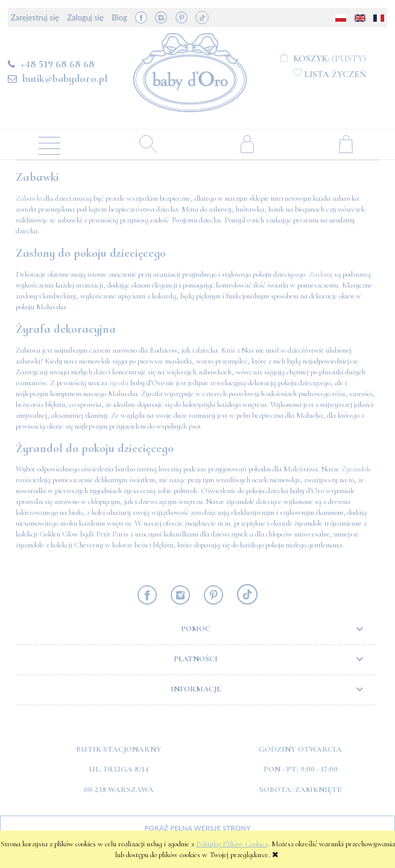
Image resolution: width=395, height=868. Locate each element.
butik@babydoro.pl (65, 78)
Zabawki (29, 198)
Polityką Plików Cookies (232, 844)
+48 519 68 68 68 (58, 64)
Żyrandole (356, 469)
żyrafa (119, 383)
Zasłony (321, 274)
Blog (119, 17)
